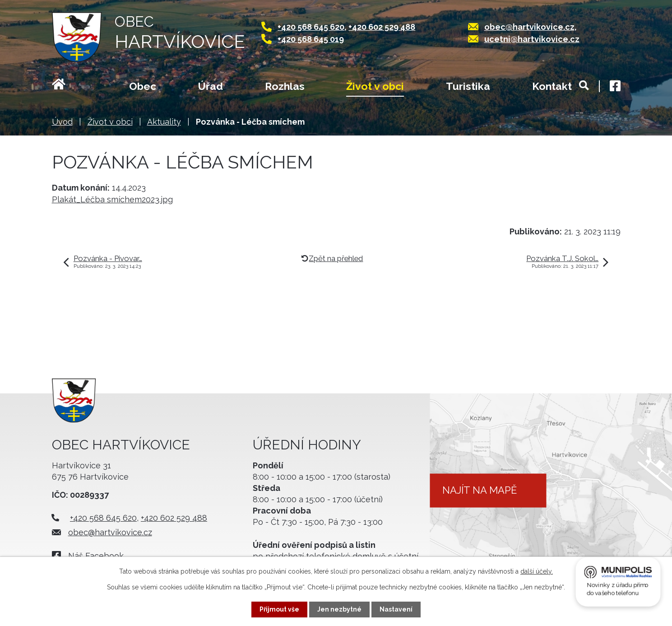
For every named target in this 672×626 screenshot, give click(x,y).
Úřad (211, 86)
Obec (143, 86)
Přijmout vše (279, 609)
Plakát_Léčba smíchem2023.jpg (112, 199)
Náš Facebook (96, 556)
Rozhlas (285, 86)
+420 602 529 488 (382, 27)
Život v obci (375, 86)
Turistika (468, 86)
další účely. (537, 571)
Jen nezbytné (339, 609)
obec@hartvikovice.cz (529, 27)
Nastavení (396, 609)
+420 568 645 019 (311, 39)
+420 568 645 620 (311, 27)
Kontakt (552, 86)
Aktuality (164, 122)
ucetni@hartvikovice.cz (532, 39)
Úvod (70, 87)
